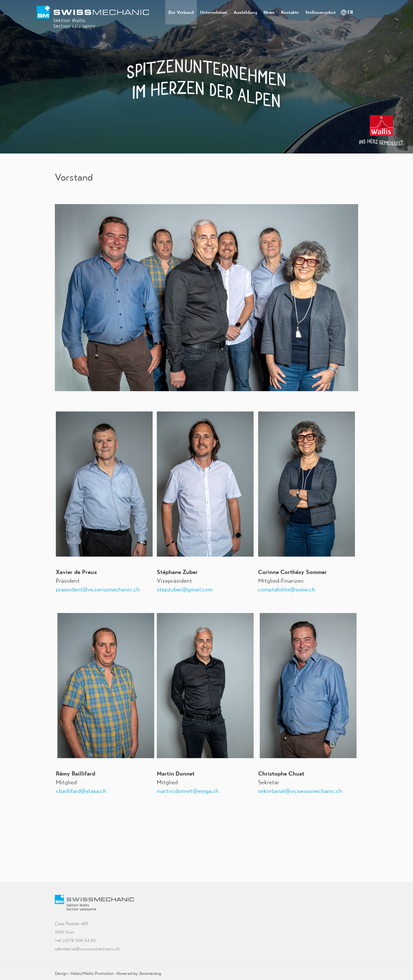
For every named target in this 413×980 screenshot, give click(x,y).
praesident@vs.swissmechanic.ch (98, 589)
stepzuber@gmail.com (185, 589)
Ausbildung (245, 12)
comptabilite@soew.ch (287, 589)
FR (350, 12)
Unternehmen (214, 12)
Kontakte (290, 12)
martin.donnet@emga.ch (188, 791)
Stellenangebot (320, 12)
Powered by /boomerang (139, 973)
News (269, 12)
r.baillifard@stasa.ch (81, 791)
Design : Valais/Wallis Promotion (84, 973)
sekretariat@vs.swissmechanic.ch (300, 791)
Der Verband (181, 12)
